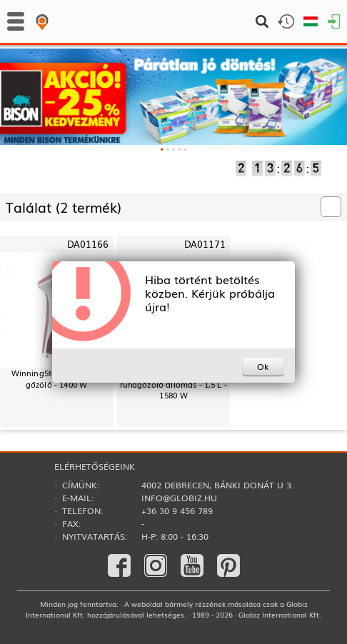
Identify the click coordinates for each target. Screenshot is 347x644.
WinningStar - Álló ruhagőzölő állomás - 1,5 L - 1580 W (173, 384)
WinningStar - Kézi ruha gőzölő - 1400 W (56, 378)
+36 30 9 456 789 (177, 510)
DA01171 (205, 244)
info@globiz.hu (179, 498)
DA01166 (88, 244)
